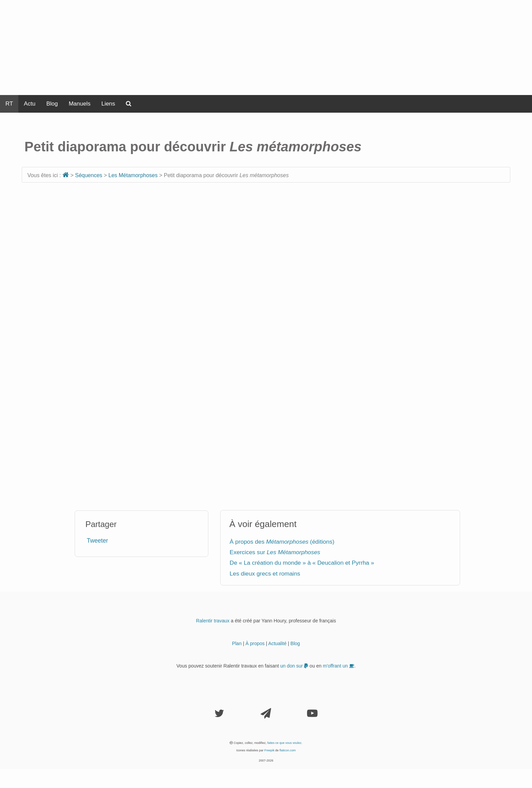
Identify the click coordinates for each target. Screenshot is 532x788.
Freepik (269, 750)
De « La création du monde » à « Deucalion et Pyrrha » (302, 563)
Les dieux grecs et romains (265, 574)
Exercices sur (275, 552)
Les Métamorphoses (133, 175)
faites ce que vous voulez (284, 743)
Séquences (89, 175)
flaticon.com (288, 750)
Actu (30, 104)
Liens (108, 104)
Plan (237, 643)
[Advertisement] (266, 48)
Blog (52, 104)
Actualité (278, 643)
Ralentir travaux (213, 621)
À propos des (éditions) (282, 542)
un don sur (294, 666)
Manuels (79, 104)
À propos (255, 643)
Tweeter (98, 541)
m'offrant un (339, 666)
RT (9, 104)
